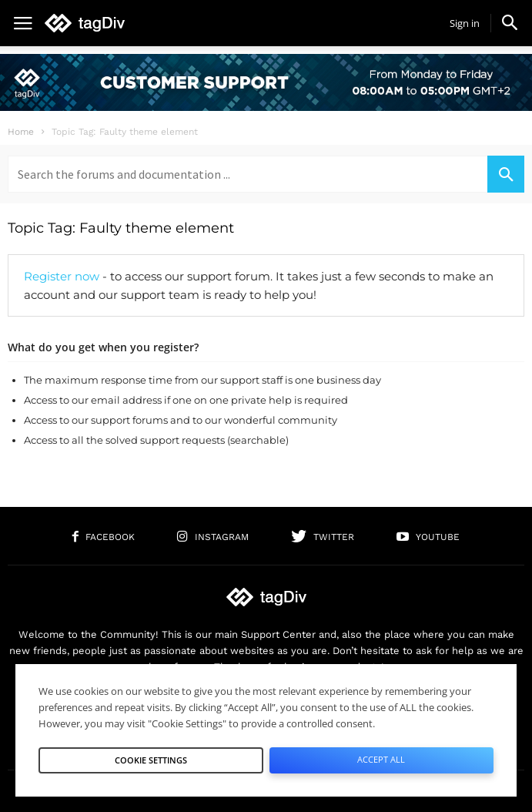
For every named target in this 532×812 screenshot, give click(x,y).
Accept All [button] (381, 759)
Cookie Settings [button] (151, 760)
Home (21, 132)
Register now (62, 276)
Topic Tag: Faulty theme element (121, 228)
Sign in (465, 23)
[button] (510, 22)
